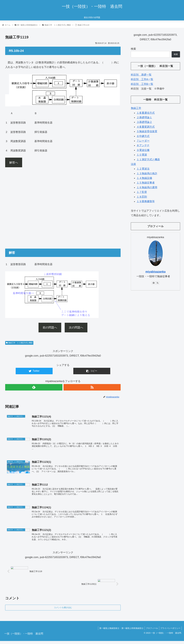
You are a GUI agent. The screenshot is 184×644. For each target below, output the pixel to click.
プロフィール (151, 631)
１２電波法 (143, 169)
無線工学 (136, 108)
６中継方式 (143, 136)
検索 (133, 49)
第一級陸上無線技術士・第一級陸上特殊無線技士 (120, 631)
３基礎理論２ (144, 122)
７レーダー (143, 141)
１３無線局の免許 (147, 173)
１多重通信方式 (146, 113)
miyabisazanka (156, 272)
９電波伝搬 (143, 150)
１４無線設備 (144, 178)
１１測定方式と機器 (148, 159)
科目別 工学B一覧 (142, 84)
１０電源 (142, 155)
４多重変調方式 (146, 127)
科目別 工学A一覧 (142, 79)
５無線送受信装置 (147, 131)
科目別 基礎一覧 (141, 75)
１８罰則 (142, 197)
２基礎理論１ (144, 117)
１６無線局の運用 (147, 187)
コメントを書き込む (63, 610)
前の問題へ (50, 327)
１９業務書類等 (146, 201)
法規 (133, 164)
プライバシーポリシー (170, 631)
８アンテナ (143, 145)
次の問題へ (76, 327)
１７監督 (142, 192)
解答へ (14, 163)
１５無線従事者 (146, 183)
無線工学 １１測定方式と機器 (19, 343)
